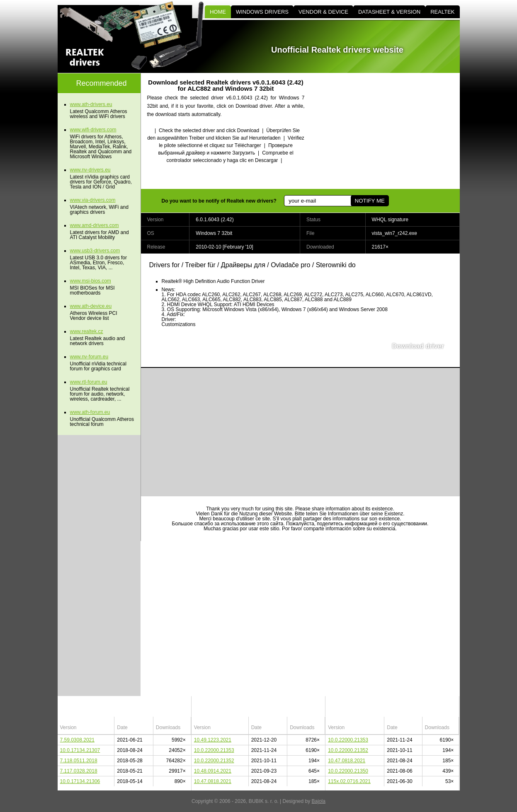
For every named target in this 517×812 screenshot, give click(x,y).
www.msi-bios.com (91, 281)
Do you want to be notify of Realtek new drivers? (219, 201)
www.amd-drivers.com (95, 225)
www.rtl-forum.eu (89, 382)
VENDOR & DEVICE (323, 12)
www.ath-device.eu (91, 306)
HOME (218, 12)
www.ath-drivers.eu (91, 104)
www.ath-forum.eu (90, 412)
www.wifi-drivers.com (93, 130)
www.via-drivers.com (93, 200)
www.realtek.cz (87, 331)
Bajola (319, 801)
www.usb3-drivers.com (95, 251)
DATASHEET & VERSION (389, 12)
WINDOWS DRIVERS (262, 12)
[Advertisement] (389, 131)
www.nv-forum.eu (89, 357)
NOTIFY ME (370, 201)
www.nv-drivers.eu (90, 170)
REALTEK (442, 12)
